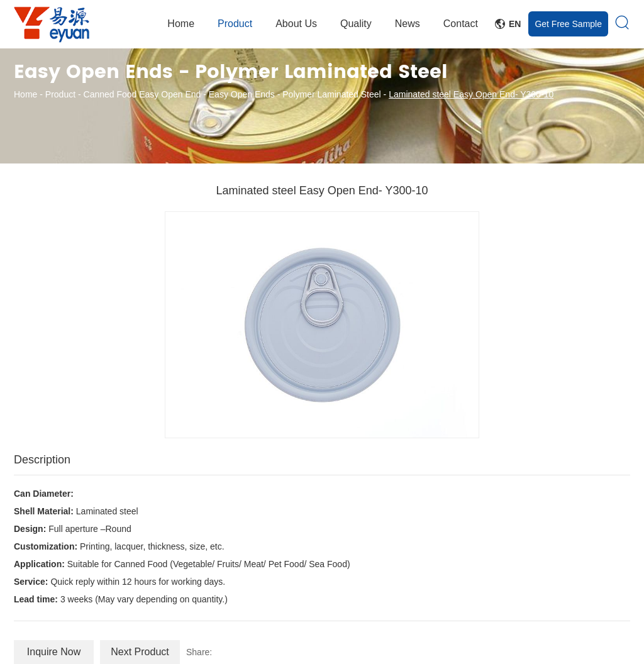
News (408, 24)
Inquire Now (54, 652)
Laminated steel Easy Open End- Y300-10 (471, 94)
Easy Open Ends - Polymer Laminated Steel (295, 94)
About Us (296, 24)
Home (181, 24)
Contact (461, 24)
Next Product (140, 652)
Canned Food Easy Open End (142, 94)
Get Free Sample (568, 24)
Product (235, 24)
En (508, 24)
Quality (356, 24)
